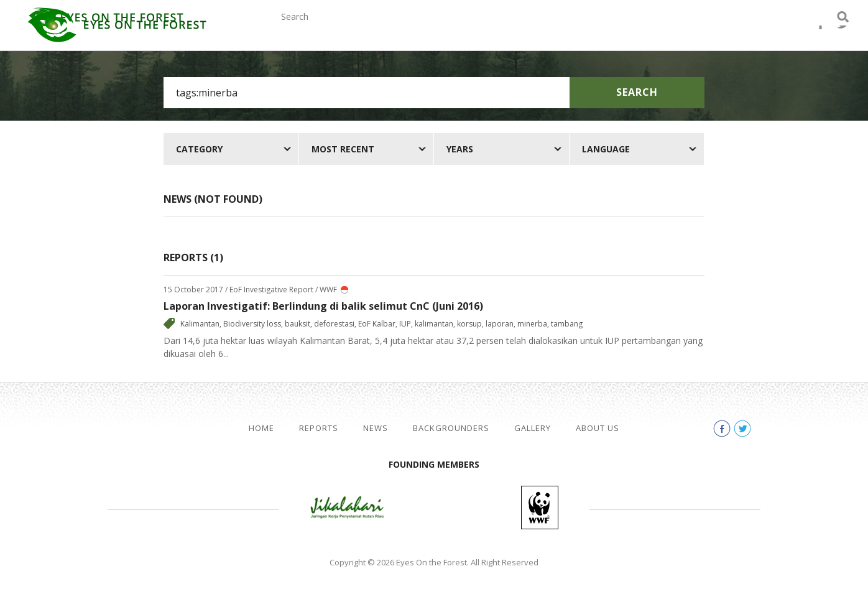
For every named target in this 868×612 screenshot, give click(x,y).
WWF (540, 508)
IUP (405, 324)
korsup (469, 324)
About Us (659, 30)
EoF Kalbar (377, 324)
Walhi (453, 508)
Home (261, 428)
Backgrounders (502, 30)
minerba (532, 324)
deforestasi (334, 324)
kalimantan (434, 324)
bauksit (298, 324)
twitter (821, 31)
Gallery (589, 30)
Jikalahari (347, 508)
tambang (567, 324)
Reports (362, 30)
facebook (798, 31)
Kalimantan (200, 324)
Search (637, 92)
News (421, 30)
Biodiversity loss (252, 324)
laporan (500, 324)
